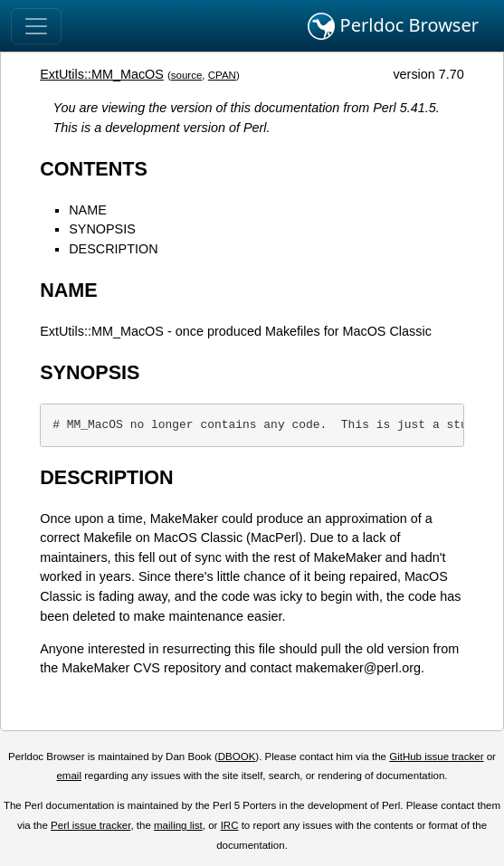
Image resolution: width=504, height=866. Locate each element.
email (69, 776)
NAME (88, 210)
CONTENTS (94, 169)
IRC (230, 825)
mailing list (178, 825)
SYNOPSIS (102, 229)
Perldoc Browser (393, 26)
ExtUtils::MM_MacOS (102, 74)
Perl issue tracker (90, 825)
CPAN (222, 75)
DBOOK (237, 757)
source (187, 75)
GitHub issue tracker (436, 757)
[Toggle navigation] (36, 26)
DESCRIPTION (113, 249)
